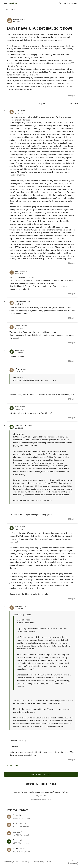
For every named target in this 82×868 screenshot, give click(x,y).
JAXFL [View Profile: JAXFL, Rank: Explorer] (17, 111)
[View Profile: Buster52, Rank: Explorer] (9, 825)
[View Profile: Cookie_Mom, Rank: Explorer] (12, 303)
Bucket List (17, 832)
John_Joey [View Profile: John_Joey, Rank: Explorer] (18, 369)
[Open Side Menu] (5, 3)
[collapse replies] (5, 110)
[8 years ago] (17, 835)
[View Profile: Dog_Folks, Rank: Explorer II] (12, 608)
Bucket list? (18, 815)
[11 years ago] (17, 827)
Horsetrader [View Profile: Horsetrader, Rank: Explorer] (27, 843)
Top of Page (26, 862)
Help (49, 862)
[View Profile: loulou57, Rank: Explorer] (10, 21)
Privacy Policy (39, 862)
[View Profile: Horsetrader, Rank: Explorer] (9, 842)
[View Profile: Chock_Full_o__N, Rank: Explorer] (12, 427)
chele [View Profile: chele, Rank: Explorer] (17, 350)
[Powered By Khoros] (73, 863)
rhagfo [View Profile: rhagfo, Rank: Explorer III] (17, 271)
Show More (12, 766)
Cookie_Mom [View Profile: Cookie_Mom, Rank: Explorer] (19, 301)
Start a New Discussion (41, 774)
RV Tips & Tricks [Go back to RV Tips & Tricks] (11, 10)
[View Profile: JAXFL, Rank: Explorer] (12, 112)
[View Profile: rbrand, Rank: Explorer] (9, 833)
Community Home (11, 862)
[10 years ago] (17, 818)
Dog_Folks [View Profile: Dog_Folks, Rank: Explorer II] (18, 606)
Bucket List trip (19, 848)
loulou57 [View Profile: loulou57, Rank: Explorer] (16, 19)
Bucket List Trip (19, 823)
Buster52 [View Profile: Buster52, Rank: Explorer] (27, 827)
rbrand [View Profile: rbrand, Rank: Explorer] (26, 835)
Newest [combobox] (74, 104)
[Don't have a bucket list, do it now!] (19, 113)
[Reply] (71, 95)
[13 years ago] (17, 843)
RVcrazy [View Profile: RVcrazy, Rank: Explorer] (27, 818)
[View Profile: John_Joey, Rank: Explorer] (12, 370)
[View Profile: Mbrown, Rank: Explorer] (12, 327)
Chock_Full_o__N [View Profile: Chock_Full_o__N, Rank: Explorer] (21, 425)
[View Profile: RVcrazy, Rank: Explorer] (9, 817)
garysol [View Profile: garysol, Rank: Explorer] (27, 851)
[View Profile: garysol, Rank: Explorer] (9, 850)
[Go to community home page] (14, 3)
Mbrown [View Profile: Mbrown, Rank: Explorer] (18, 326)
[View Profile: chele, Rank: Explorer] (12, 352)
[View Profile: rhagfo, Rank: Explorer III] (12, 273)
